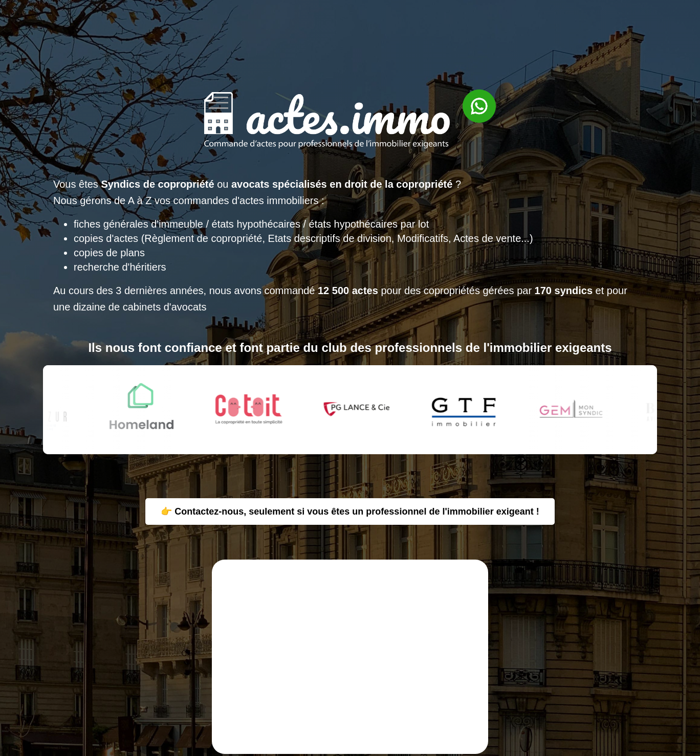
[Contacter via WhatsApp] (474, 158)
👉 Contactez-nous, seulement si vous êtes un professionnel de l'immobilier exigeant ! (350, 512)
